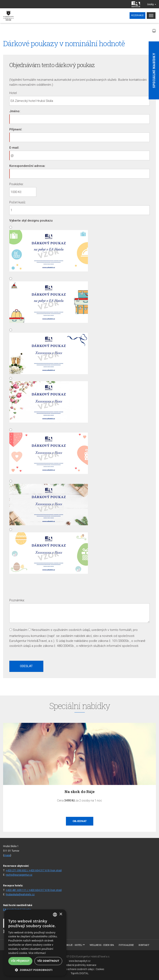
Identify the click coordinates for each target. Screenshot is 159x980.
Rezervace (137, 15)
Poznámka (17, 600)
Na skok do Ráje (79, 792)
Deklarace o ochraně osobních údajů (74, 969)
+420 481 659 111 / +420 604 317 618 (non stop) (34, 890)
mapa (7, 855)
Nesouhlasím (41, 630)
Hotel (13, 93)
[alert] (35, 943)
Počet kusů (17, 202)
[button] (35, 970)
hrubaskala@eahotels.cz (20, 894)
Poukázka (16, 184)
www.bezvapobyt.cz (80, 961)
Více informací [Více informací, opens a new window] (37, 953)
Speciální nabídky (154, 70)
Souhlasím (20, 630)
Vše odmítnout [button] (48, 961)
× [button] (61, 914)
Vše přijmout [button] (20, 961)
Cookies (100, 969)
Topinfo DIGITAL (80, 973)
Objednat (80, 821)
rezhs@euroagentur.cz (19, 875)
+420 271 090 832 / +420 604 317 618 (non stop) (34, 870)
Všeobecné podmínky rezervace (80, 965)
